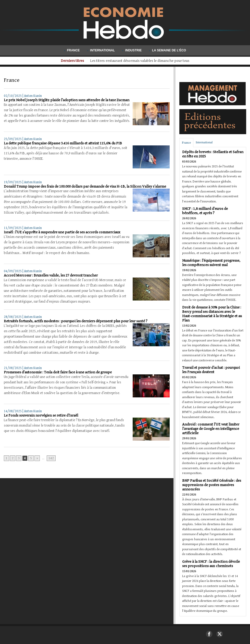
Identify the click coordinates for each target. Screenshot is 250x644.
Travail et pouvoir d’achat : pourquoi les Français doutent (211, 370)
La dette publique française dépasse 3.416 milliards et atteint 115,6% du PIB (63, 143)
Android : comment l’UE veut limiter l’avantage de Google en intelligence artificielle (211, 429)
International (102, 50)
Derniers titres (68, 61)
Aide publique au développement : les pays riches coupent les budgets (140, 61)
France (72, 50)
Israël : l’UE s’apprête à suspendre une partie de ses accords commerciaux (62, 232)
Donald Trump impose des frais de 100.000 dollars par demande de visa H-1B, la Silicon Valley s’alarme (85, 186)
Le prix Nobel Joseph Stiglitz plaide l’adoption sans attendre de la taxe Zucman (67, 100)
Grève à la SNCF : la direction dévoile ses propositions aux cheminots (211, 564)
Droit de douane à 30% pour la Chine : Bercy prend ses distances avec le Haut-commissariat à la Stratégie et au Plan (212, 314)
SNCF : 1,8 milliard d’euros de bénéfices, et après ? (205, 211)
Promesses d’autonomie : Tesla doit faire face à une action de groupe (58, 372)
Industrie (132, 50)
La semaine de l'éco (168, 50)
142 (51, 458)
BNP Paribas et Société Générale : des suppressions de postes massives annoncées (212, 485)
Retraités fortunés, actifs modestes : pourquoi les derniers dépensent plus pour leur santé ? (76, 321)
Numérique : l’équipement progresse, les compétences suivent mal (211, 263)
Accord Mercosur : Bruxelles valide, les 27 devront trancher (51, 275)
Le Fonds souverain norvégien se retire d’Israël (41, 415)
